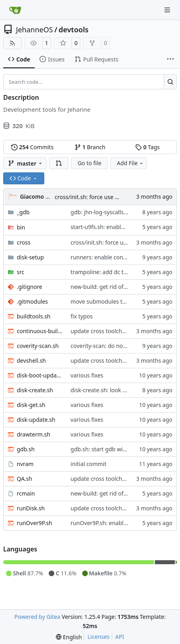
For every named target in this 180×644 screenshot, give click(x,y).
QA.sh (25, 479)
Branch (90, 147)
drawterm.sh (34, 434)
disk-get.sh (31, 405)
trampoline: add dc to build (106, 272)
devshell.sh (31, 361)
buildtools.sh (34, 316)
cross (24, 242)
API (120, 637)
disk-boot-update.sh (40, 375)
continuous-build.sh (40, 331)
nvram (25, 464)
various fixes (87, 375)
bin (21, 227)
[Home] (15, 10)
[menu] (69, 637)
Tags (147, 147)
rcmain (26, 493)
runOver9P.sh (35, 523)
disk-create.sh (35, 390)
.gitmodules (32, 301)
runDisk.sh (31, 508)
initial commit (89, 464)
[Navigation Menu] (168, 10)
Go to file (89, 163)
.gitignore (30, 287)
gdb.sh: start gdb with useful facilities (120, 449)
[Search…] (170, 82)
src (21, 272)
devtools (74, 30)
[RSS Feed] (12, 43)
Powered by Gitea (37, 617)
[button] (59, 163)
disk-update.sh (36, 420)
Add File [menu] (131, 163)
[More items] (170, 59)
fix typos (82, 316)
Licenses (99, 637)
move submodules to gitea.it (108, 301)
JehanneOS (35, 30)
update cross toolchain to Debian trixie (121, 331)
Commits (32, 147)
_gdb (23, 212)
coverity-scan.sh (38, 346)
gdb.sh (26, 449)
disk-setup (30, 257)
